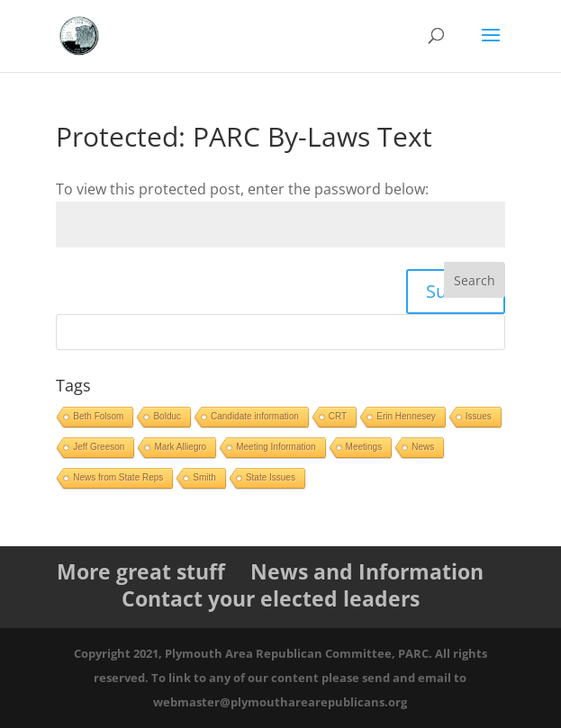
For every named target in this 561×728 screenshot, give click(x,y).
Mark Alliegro (180, 447)
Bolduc (167, 416)
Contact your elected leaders (271, 598)
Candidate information (255, 416)
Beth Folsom (98, 416)
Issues (479, 416)
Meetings (364, 447)
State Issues (271, 477)
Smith (204, 477)
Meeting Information (276, 447)
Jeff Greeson (99, 447)
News (423, 447)
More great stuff (141, 571)
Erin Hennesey (406, 416)
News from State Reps (118, 477)
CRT (338, 416)
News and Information (367, 571)
